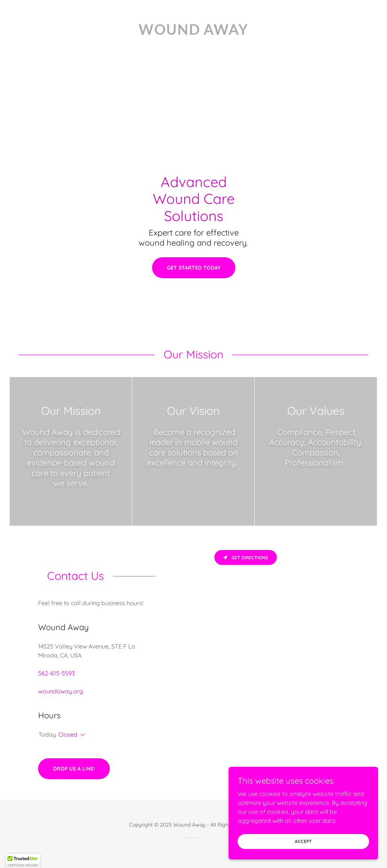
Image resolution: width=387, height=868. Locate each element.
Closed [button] (68, 734)
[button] (81, 735)
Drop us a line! (74, 769)
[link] (193, 32)
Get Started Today (194, 268)
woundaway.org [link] (61, 691)
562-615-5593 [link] (56, 673)
